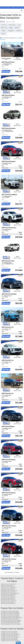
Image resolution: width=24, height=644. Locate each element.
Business (14, 8)
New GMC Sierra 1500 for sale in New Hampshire (11, 620)
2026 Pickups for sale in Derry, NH (8, 589)
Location (4, 31)
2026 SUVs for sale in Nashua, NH (8, 587)
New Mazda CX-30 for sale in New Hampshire (10, 615)
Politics (9, 8)
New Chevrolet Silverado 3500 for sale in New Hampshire (10, 623)
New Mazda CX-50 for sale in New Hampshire (10, 612)
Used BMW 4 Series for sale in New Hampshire (10, 641)
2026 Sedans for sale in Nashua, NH (8, 592)
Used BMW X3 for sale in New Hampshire (9, 632)
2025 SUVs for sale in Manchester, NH (9, 594)
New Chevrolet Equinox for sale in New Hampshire (11, 624)
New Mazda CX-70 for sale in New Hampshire (10, 616)
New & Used (12, 25)
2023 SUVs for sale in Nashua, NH (8, 602)
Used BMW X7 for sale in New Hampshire (9, 638)
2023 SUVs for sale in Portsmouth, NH (9, 601)
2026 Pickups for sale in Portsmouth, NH (9, 591)
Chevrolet (4, 28)
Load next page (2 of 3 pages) (12, 572)
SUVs (18, 28)
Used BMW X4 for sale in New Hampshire (9, 639)
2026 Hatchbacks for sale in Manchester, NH (10, 593)
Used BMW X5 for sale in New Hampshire (9, 633)
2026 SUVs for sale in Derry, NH (7, 585)
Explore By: (4, 25)
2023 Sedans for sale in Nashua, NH (8, 604)
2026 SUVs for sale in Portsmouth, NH (9, 584)
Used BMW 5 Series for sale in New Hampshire (10, 637)
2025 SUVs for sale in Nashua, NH (8, 596)
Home (2, 8)
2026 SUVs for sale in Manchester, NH (9, 588)
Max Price (19, 31)
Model (11, 28)
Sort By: (4, 34)
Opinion (22, 8)
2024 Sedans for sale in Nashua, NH (8, 600)
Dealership (11, 31)
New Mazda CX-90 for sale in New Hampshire (10, 614)
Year (20, 25)
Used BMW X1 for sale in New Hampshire (9, 636)
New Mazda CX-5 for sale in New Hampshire (10, 611)
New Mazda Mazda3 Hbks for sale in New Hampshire (12, 618)
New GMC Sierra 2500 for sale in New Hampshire (11, 621)
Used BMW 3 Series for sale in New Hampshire (10, 634)
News (5, 8)
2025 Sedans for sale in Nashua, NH (8, 597)
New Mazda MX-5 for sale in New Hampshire (10, 619)
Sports (18, 8)
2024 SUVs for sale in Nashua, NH (8, 598)
